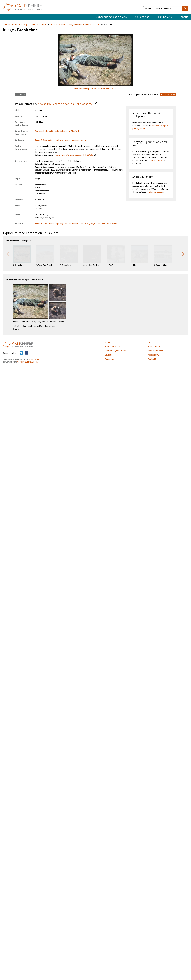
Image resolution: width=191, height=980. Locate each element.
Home (107, 342)
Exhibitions (165, 17)
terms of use (157, 160)
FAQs (150, 342)
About (184, 17)
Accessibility (153, 355)
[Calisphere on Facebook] (27, 353)
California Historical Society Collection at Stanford (25, 25)
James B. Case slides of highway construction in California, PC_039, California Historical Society (77, 224)
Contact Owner (168, 95)
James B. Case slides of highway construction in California (75, 25)
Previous (7, 254)
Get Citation (20, 95)
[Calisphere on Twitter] (21, 353)
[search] (185, 9)
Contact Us (153, 359)
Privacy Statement (156, 351)
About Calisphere (112, 347)
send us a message (155, 192)
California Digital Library (28, 362)
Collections (142, 17)
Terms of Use (154, 347)
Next (184, 254)
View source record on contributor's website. (65, 104)
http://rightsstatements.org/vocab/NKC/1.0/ (73, 155)
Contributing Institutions (111, 17)
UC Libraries (34, 359)
